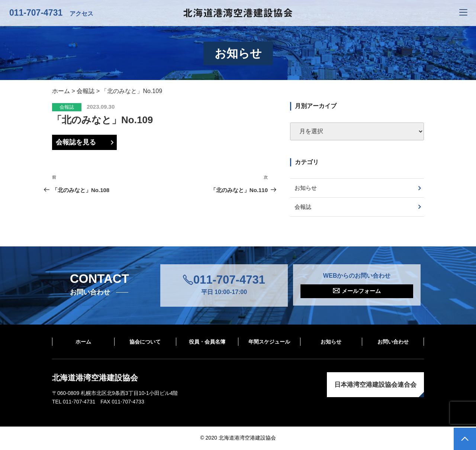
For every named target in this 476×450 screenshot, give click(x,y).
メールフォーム (361, 292)
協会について (145, 342)
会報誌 (67, 107)
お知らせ (307, 188)
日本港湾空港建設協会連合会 (375, 386)
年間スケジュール (269, 342)
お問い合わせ (393, 342)
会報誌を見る (76, 142)
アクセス (81, 14)
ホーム (83, 342)
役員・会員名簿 (207, 342)
